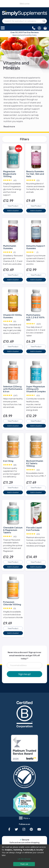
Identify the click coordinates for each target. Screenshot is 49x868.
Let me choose (24, 859)
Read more (9, 126)
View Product (13, 206)
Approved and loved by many (24, 34)
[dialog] (24, 856)
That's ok (24, 864)
